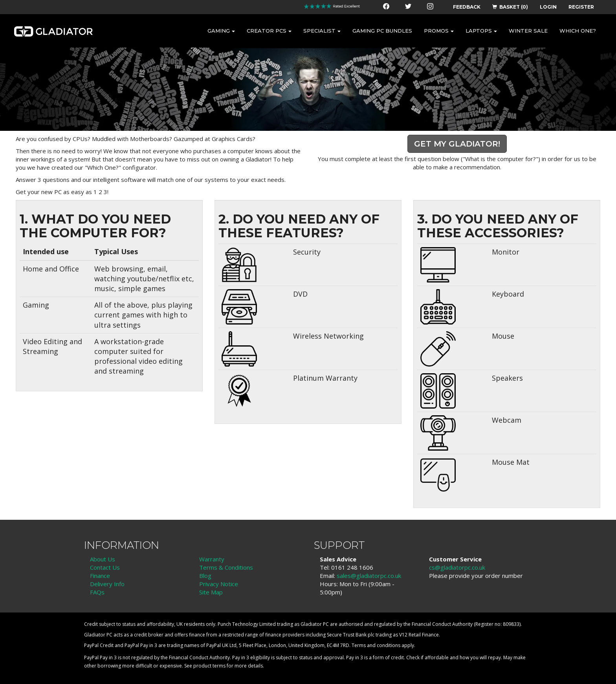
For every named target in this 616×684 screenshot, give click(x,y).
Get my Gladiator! (457, 144)
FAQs (97, 592)
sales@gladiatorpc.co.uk (369, 576)
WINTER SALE (528, 31)
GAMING (221, 31)
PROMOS (439, 31)
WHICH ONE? (578, 31)
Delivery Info (107, 584)
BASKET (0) (510, 7)
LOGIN (548, 7)
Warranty (212, 559)
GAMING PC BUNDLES (382, 31)
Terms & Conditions (226, 567)
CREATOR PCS (269, 31)
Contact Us (105, 567)
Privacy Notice (219, 584)
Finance (100, 576)
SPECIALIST (322, 31)
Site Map (211, 592)
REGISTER (581, 7)
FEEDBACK (467, 7)
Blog (205, 576)
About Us (103, 559)
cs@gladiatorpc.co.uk (457, 567)
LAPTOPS (481, 31)
